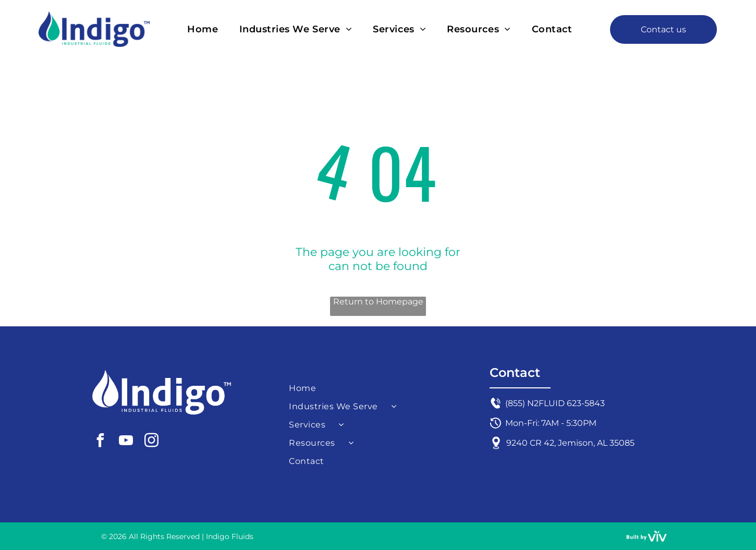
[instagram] (151, 442)
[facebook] (100, 442)
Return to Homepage (378, 302)
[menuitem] (203, 29)
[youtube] (126, 442)
